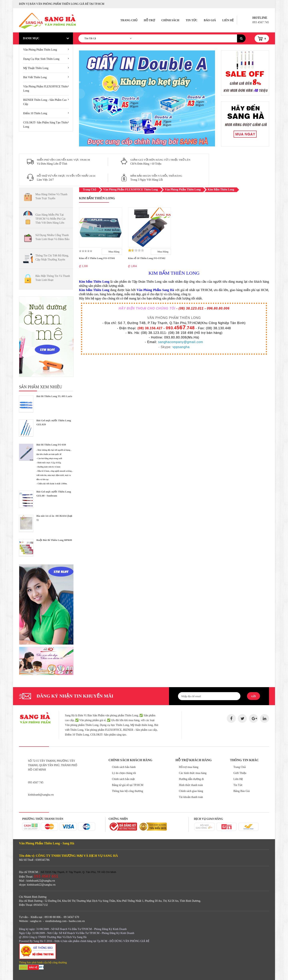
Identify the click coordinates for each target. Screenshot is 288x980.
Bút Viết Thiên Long (35, 77)
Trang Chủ (129, 20)
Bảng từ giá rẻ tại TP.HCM (128, 785)
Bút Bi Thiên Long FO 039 (51, 445)
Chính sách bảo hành (124, 767)
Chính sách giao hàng (191, 791)
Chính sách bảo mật (123, 779)
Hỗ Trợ (149, 20)
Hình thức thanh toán (191, 785)
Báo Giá (210, 20)
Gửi (253, 696)
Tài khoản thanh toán (191, 797)
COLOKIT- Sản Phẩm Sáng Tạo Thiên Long (45, 125)
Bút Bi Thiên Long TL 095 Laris (54, 396)
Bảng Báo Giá (241, 791)
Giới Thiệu (240, 773)
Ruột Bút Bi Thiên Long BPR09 (54, 540)
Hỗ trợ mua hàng (189, 767)
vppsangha (181, 347)
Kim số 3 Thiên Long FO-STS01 (97, 258)
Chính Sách (170, 20)
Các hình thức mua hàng (193, 773)
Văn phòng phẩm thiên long (40, 50)
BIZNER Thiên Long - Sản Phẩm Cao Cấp (45, 102)
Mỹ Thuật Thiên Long (36, 68)
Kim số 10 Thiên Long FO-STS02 (147, 258)
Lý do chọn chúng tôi (124, 773)
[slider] (136, 250)
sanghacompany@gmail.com (180, 342)
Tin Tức (191, 20)
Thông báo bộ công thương (128, 791)
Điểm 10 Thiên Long (35, 113)
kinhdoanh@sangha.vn (41, 795)
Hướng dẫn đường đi (191, 779)
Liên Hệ (228, 20)
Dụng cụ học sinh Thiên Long (41, 59)
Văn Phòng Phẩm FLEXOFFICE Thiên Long (45, 89)
